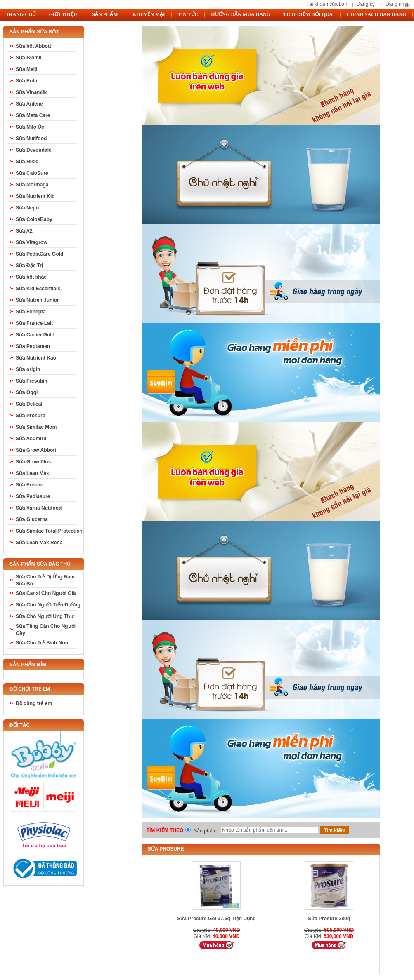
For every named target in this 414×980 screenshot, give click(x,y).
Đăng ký (366, 4)
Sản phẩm (205, 831)
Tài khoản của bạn (327, 4)
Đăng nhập (398, 4)
